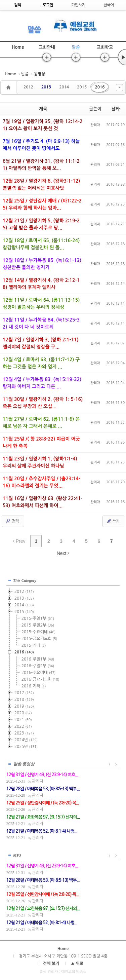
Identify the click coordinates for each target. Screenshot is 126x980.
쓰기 (113, 521)
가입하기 (78, 5)
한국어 (109, 5)
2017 (24, 693)
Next (63, 553)
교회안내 (47, 47)
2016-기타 (34, 686)
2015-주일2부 (38, 625)
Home (18, 47)
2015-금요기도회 (39, 639)
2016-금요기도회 (40, 679)
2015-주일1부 (38, 618)
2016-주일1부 (38, 659)
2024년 (26, 740)
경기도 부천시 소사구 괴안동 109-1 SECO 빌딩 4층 (63, 956)
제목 (43, 109)
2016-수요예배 (38, 673)
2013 (46, 87)
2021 (23, 720)
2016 (100, 87)
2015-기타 (34, 645)
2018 (24, 700)
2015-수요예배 (38, 632)
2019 (24, 706)
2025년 (26, 747)
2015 (82, 87)
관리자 (95, 125)
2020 (23, 713)
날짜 (116, 109)
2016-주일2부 (38, 666)
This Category (25, 580)
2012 (28, 87)
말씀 (34, 30)
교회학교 (105, 47)
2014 (64, 87)
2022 (23, 726)
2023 (24, 733)
